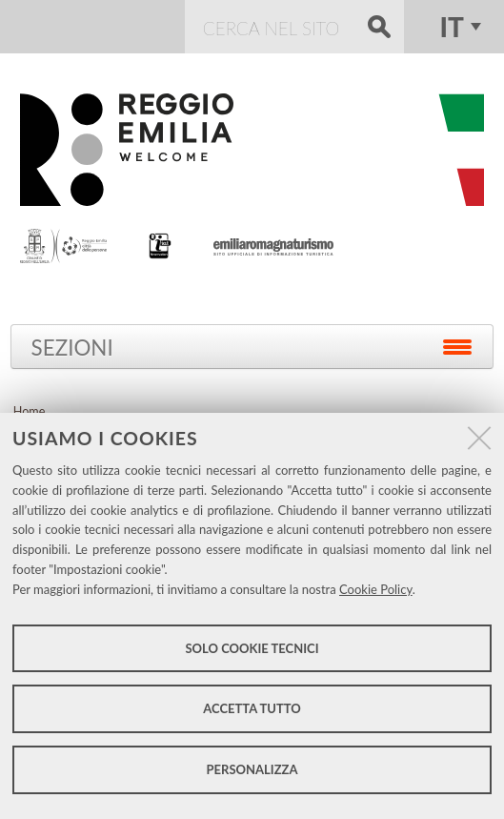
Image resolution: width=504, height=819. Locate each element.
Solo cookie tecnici (252, 648)
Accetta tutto (252, 708)
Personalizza (252, 769)
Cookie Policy (376, 589)
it (451, 27)
